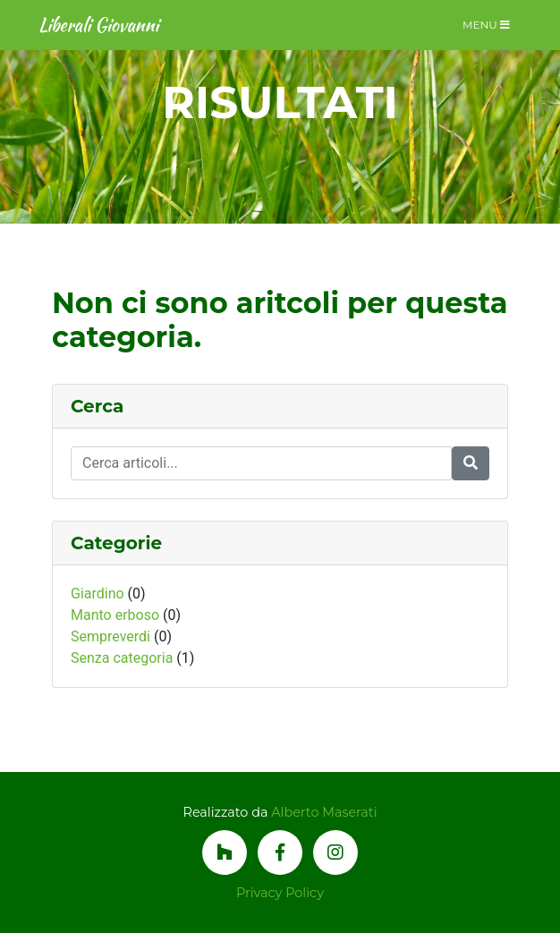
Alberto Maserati (324, 812)
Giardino (98, 594)
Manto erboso (115, 615)
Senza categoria (122, 658)
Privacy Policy (280, 893)
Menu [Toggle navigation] (486, 25)
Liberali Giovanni (98, 25)
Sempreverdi (110, 636)
